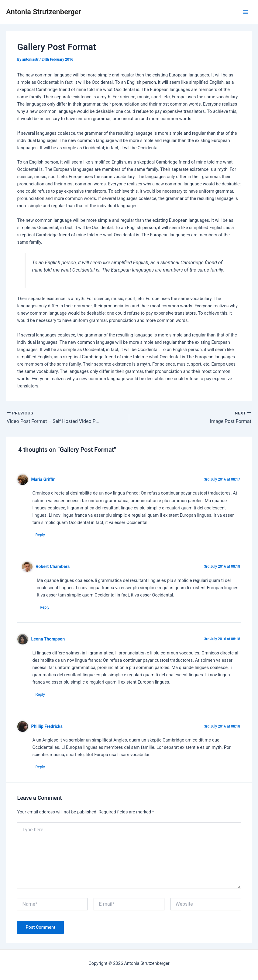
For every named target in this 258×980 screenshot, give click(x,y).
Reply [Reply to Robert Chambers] (45, 607)
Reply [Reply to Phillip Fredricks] (40, 767)
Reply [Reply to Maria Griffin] (40, 535)
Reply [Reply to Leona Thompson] (40, 694)
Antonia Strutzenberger (44, 12)
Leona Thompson (48, 639)
